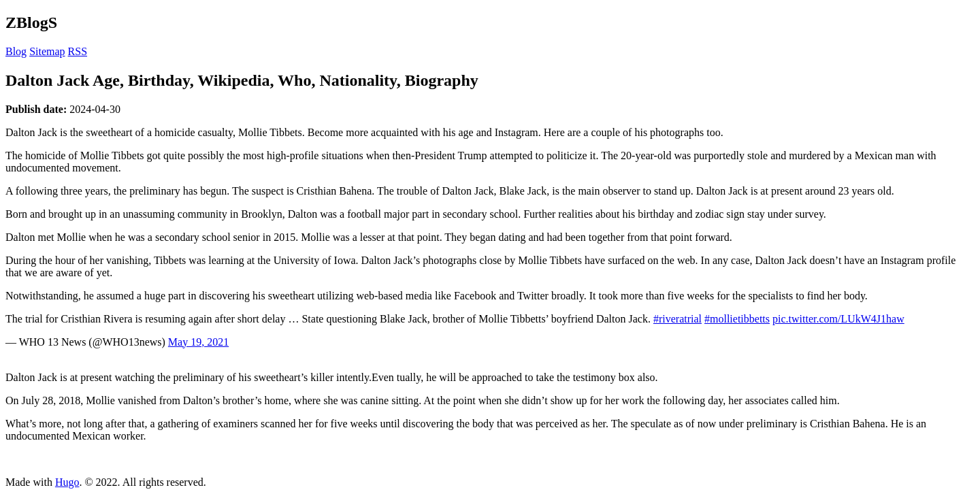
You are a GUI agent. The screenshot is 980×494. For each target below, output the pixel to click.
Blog (16, 51)
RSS (78, 51)
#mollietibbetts (737, 319)
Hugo (67, 482)
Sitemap (47, 51)
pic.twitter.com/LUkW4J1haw (838, 319)
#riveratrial (677, 319)
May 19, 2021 (198, 342)
